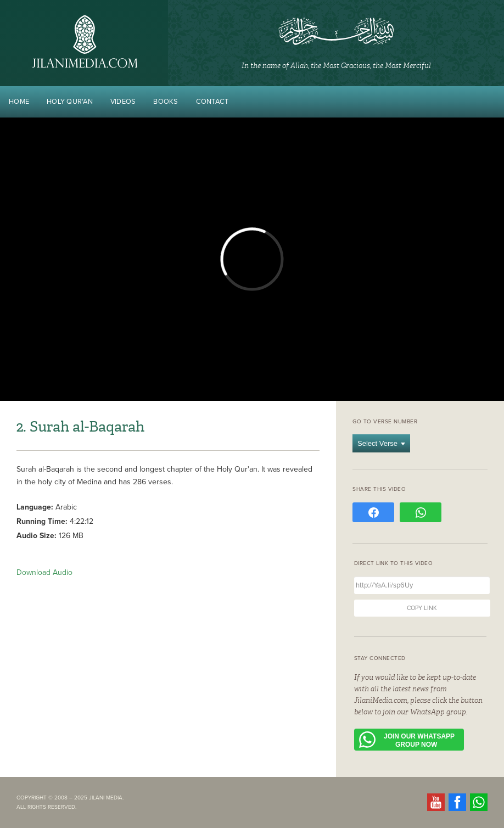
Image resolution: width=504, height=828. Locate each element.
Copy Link (422, 608)
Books (166, 102)
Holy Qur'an (70, 102)
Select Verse (381, 443)
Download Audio (44, 572)
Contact (212, 102)
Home (19, 102)
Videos (123, 102)
